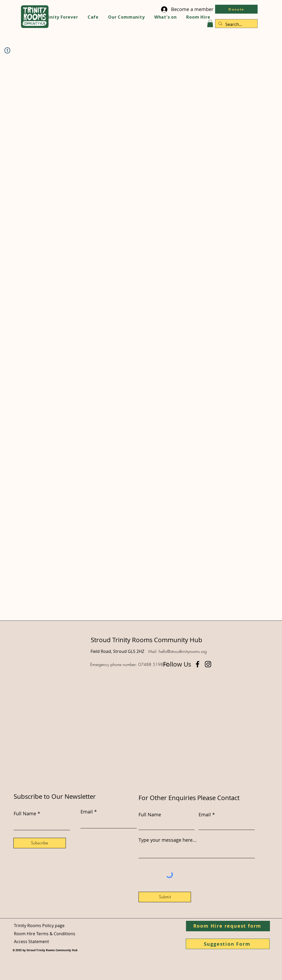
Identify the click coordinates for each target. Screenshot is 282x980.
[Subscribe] (40, 843)
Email (205, 814)
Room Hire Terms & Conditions (45, 934)
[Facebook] (198, 664)
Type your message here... (167, 840)
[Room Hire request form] (228, 926)
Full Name (150, 814)
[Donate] (236, 9)
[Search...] (236, 24)
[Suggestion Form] (228, 944)
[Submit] (165, 897)
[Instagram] (208, 664)
